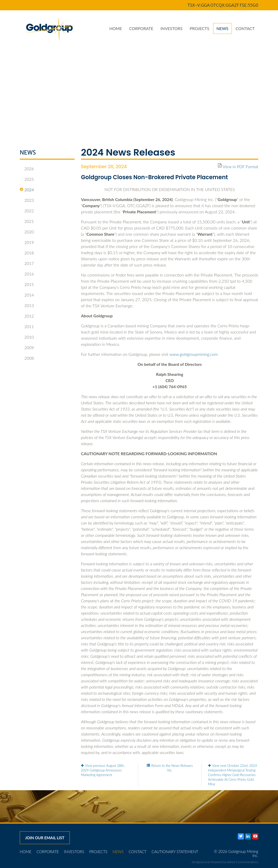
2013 (27, 306)
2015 (27, 284)
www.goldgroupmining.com (194, 354)
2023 (27, 200)
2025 (27, 179)
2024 (27, 190)
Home (116, 28)
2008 (27, 358)
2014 (27, 295)
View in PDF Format (240, 166)
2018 (27, 253)
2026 (27, 169)
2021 (27, 221)
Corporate (141, 28)
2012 (27, 316)
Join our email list (45, 838)
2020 (27, 232)
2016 (27, 274)
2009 (27, 348)
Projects (200, 28)
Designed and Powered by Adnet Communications (225, 862)
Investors (172, 28)
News (222, 28)
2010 (27, 337)
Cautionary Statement (175, 852)
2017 (27, 263)
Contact (245, 28)
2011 (27, 327)
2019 (27, 242)
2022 (27, 211)
